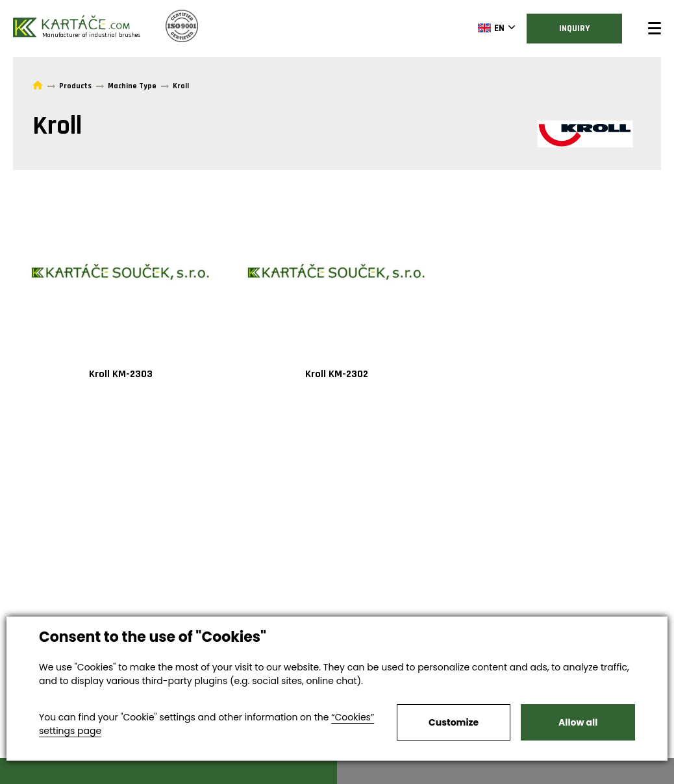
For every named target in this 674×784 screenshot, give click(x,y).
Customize (454, 722)
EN (491, 28)
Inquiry (574, 29)
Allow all (578, 722)
